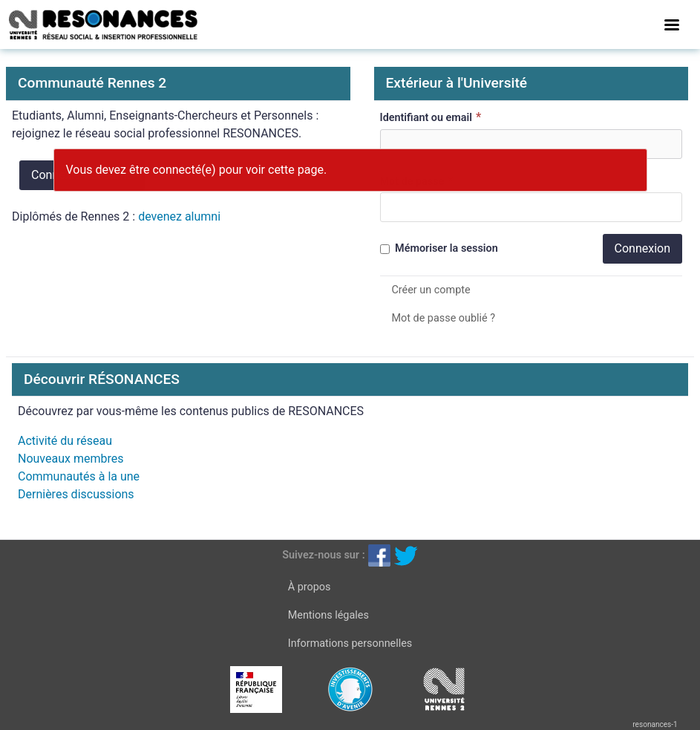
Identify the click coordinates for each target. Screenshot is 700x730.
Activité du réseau (65, 441)
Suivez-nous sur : (323, 555)
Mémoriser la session (439, 248)
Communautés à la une (79, 476)
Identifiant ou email (433, 117)
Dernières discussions (76, 494)
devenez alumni (179, 216)
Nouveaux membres (71, 459)
